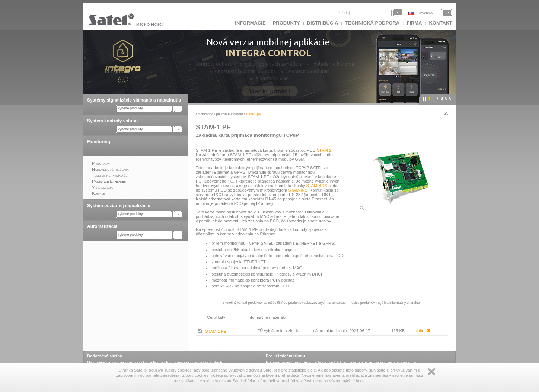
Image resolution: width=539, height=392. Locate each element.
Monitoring (99, 142)
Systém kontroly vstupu (112, 121)
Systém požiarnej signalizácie (119, 206)
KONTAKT (441, 23)
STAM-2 (324, 150)
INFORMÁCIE (250, 23)
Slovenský (425, 13)
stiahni (422, 331)
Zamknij (431, 372)
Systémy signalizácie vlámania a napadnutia (134, 100)
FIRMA (414, 23)
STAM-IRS (298, 190)
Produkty (286, 23)
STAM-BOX (317, 186)
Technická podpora (372, 23)
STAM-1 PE (212, 331)
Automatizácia (102, 226)
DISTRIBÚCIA (323, 23)
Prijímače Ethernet (230, 114)
